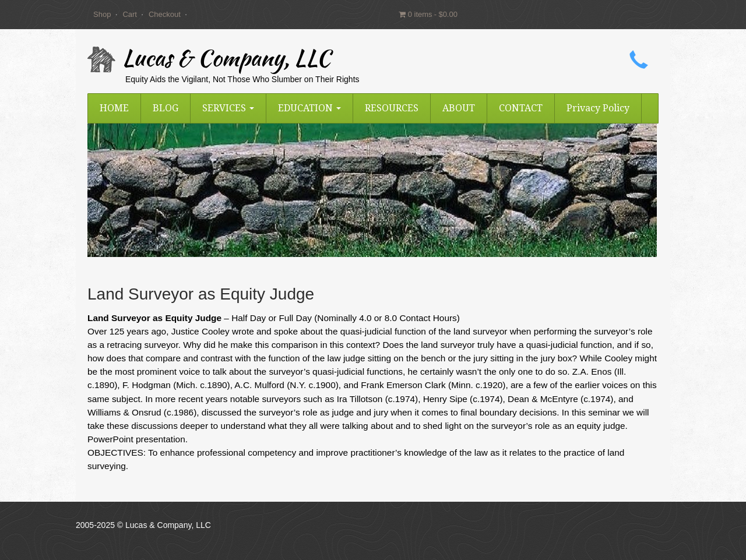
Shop (102, 14)
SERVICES (228, 108)
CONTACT (521, 108)
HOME (114, 108)
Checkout (165, 14)
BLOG (166, 108)
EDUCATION (309, 108)
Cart (130, 14)
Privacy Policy (598, 108)
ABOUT (459, 108)
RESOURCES (392, 108)
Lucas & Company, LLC (226, 61)
